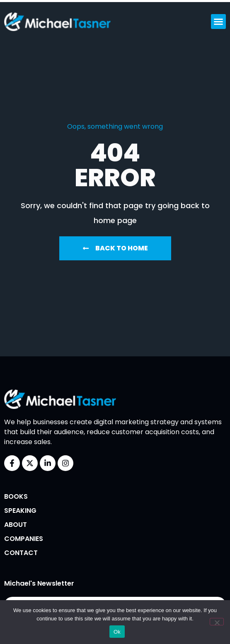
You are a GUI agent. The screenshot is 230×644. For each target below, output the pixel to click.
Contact (21, 553)
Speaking (20, 511)
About (16, 525)
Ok (117, 632)
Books (16, 496)
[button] (218, 22)
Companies (24, 539)
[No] (217, 622)
